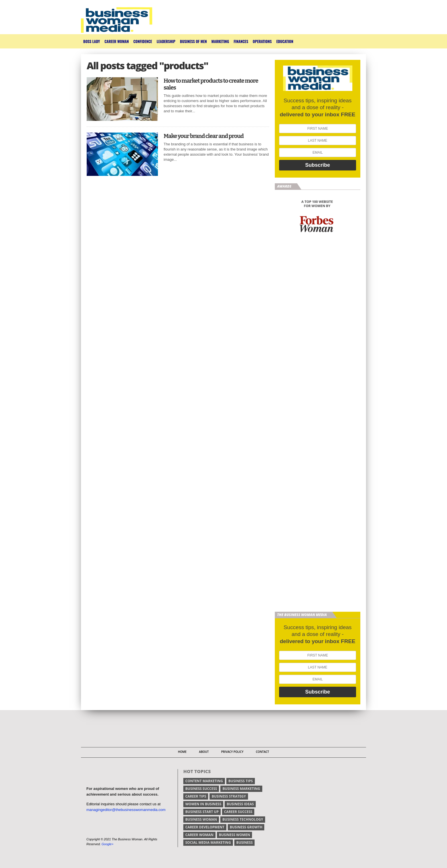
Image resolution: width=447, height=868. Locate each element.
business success (201, 789)
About (204, 752)
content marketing (204, 781)
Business (244, 842)
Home (182, 752)
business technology (243, 819)
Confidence (143, 41)
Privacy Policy (232, 752)
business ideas (240, 804)
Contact (262, 752)
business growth (246, 827)
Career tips (196, 796)
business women (234, 835)
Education (285, 41)
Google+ (107, 844)
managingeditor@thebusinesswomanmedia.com (126, 810)
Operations (262, 41)
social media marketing (208, 842)
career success (238, 812)
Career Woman (116, 41)
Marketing (220, 41)
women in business (203, 804)
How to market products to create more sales (211, 84)
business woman (201, 819)
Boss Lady (92, 41)
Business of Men (193, 41)
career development (205, 827)
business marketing (241, 789)
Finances (241, 41)
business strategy (229, 796)
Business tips (241, 781)
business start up (202, 812)
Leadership (166, 41)
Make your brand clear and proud (204, 136)
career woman (199, 835)
